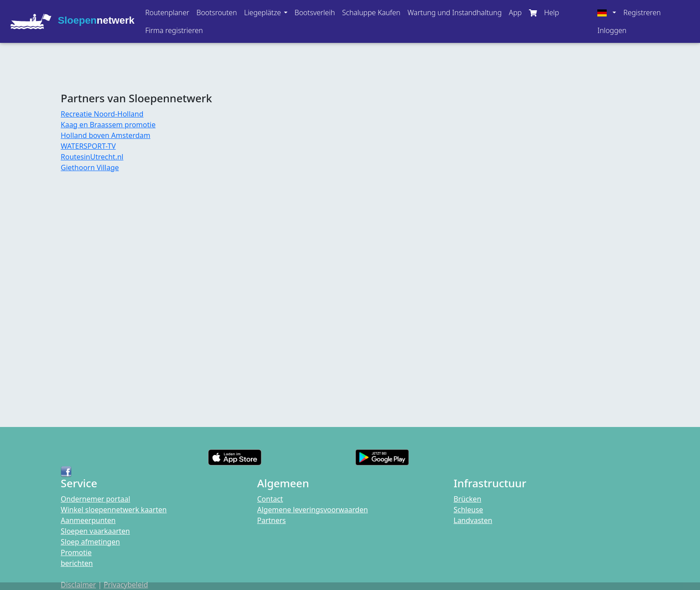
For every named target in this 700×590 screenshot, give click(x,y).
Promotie (76, 552)
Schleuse (468, 510)
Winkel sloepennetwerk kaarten (114, 510)
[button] (266, 13)
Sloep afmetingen (90, 542)
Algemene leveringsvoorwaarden (312, 510)
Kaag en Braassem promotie (108, 125)
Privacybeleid (126, 585)
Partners (271, 520)
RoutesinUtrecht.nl (92, 157)
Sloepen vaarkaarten (95, 531)
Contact (270, 499)
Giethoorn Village (90, 167)
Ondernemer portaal (96, 499)
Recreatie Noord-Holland (102, 114)
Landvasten (473, 520)
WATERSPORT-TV (88, 146)
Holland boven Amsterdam (106, 135)
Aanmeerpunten (88, 520)
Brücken (467, 499)
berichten (77, 563)
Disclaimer (78, 585)
